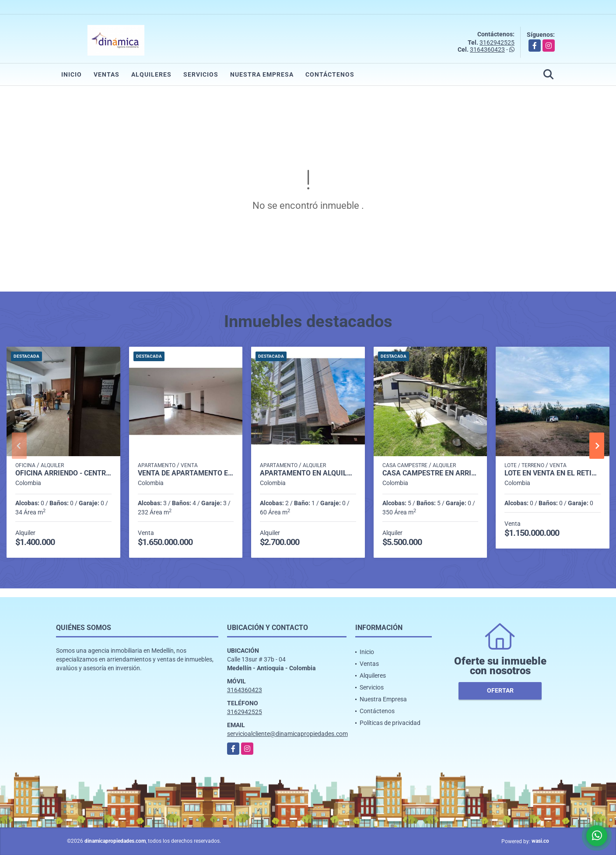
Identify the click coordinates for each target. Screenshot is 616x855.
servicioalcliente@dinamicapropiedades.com (287, 734)
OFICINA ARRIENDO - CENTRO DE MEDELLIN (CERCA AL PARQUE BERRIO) (63, 473)
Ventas (107, 74)
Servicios (201, 74)
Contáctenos (330, 74)
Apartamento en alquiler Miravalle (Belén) (308, 473)
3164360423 (487, 49)
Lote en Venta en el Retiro (553, 473)
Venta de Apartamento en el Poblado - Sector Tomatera (186, 473)
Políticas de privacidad (390, 723)
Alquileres (151, 74)
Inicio (72, 74)
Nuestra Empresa (262, 74)
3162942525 (497, 42)
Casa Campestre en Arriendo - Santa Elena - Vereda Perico (430, 473)
